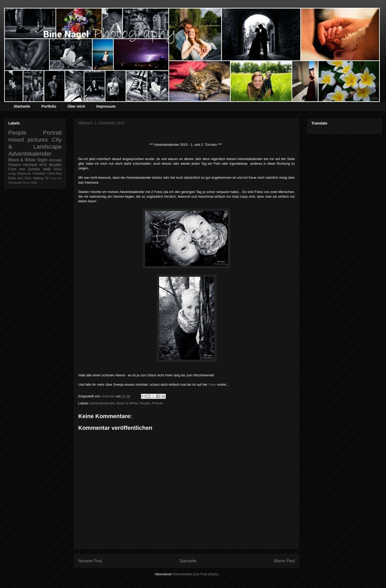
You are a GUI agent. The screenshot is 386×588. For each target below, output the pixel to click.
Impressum (106, 106)
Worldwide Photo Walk (23, 183)
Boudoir (55, 165)
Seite (212, 385)
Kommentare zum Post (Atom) (196, 574)
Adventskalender (102, 403)
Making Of (41, 178)
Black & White (127, 403)
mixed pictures (28, 140)
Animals (55, 160)
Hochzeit (30, 165)
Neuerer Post (90, 561)
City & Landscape (35, 143)
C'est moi (17, 169)
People (145, 403)
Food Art (56, 178)
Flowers (15, 165)
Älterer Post (284, 561)
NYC (43, 165)
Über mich (76, 106)
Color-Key (54, 174)
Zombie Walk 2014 (45, 169)
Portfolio (49, 106)
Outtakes (39, 174)
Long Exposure (20, 174)
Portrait (157, 403)
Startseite (22, 106)
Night (42, 160)
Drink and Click (20, 178)
